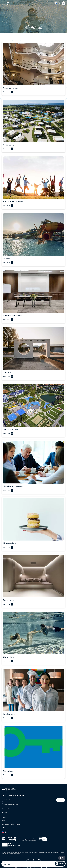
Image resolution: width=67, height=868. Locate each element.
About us (5, 817)
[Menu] (63, 3)
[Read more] (8, 92)
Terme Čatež (6, 809)
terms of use (14, 804)
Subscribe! (61, 800)
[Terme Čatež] (9, 3)
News (4, 821)
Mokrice (4, 812)
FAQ (3, 828)
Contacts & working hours (11, 824)
